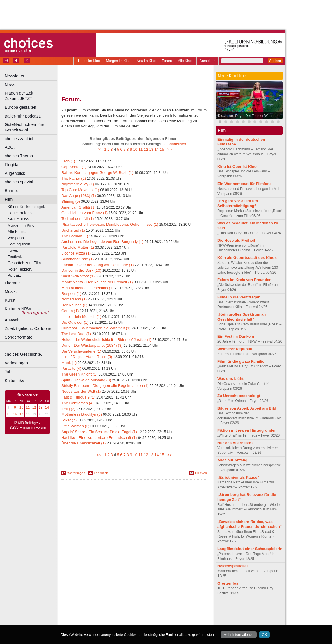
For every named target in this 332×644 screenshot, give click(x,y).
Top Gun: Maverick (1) (80, 190)
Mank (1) (69, 363)
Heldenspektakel (232, 566)
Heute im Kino (89, 61)
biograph (87, 616)
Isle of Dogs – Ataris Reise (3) (87, 357)
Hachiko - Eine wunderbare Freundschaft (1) (99, 438)
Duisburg (177, 621)
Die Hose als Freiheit (236, 240)
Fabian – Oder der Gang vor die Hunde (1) (98, 265)
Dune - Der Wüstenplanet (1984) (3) (92, 345)
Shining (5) (71, 201)
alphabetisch (175, 144)
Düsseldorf (160, 621)
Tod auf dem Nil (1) (78, 219)
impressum (131, 611)
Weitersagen (76, 473)
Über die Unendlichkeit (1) (84, 443)
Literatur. (13, 283)
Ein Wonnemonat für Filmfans (245, 184)
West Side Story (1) (78, 276)
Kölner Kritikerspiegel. (26, 207)
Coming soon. (19, 244)
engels (117, 616)
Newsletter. (15, 76)
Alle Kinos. (17, 232)
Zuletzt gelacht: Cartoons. (29, 328)
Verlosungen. (17, 363)
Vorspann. (16, 238)
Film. (9, 199)
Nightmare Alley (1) (78, 184)
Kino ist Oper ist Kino (237, 167)
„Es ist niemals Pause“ (238, 477)
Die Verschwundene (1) (81, 351)
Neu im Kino (146, 61)
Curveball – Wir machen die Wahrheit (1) (96, 328)
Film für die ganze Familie (241, 361)
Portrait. (14, 275)
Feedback (101, 473)
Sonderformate (18, 337)
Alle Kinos (186, 61)
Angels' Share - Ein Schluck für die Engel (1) (99, 432)
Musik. (11, 291)
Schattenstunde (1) (78, 259)
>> (168, 149)
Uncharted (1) (73, 230)
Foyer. (13, 250)
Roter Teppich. (20, 269)
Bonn (102, 621)
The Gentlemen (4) (78, 403)
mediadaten (181, 611)
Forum (167, 61)
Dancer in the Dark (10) (81, 270)
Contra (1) (70, 311)
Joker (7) (69, 420)
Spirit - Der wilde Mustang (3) (86, 380)
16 (15, 414)
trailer (134, 616)
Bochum (90, 621)
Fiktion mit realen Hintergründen (247, 430)
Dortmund (142, 621)
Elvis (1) (68, 161)
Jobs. (10, 372)
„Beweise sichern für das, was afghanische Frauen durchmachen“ (250, 524)
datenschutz (151, 611)
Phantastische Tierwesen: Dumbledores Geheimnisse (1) (110, 224)
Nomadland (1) (74, 299)
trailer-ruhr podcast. (23, 116)
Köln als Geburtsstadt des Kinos (247, 258)
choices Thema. (19, 156)
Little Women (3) (76, 426)
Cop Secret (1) (74, 167)
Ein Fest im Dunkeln (236, 336)
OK (264, 635)
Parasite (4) (71, 368)
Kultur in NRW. (18, 309)
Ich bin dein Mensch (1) (81, 317)
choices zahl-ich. (20, 139)
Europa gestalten (21, 107)
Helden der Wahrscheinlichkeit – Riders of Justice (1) (106, 340)
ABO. (10, 147)
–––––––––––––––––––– (28, 346)
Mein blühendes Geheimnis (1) (88, 288)
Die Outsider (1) (75, 322)
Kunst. (11, 300)
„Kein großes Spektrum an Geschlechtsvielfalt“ (242, 317)
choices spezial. (19, 182)
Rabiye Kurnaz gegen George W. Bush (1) (97, 173)
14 (47, 408)
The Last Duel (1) (76, 334)
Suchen (275, 61)
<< (100, 149)
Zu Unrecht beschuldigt (239, 396)
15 (9, 414)
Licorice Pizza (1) (76, 253)
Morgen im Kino (118, 61)
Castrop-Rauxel (120, 621)
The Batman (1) (75, 236)
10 (21, 408)
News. (10, 85)
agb (167, 611)
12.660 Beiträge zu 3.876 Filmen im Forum (28, 425)
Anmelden (207, 61)
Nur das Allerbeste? (235, 443)
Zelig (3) (68, 409)
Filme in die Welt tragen (239, 297)
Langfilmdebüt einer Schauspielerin (250, 549)
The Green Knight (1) (79, 374)
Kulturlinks (14, 380)
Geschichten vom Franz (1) (85, 213)
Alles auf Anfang (232, 460)
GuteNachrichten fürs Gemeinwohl (24, 127)
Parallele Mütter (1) (78, 247)
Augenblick (15, 173)
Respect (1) (71, 294)
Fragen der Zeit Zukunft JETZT (32, 96)
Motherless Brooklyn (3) (82, 414)
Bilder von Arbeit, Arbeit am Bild (247, 408)
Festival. (15, 257)
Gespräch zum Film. (25, 263)
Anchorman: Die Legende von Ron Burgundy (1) (102, 242)
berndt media (109, 611)
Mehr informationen (238, 635)
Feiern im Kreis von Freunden (244, 280)
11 (28, 408)
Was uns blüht (230, 379)
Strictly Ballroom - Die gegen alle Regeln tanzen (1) (105, 386)
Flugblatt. (13, 165)
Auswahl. (13, 320)
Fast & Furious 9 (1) (78, 397)
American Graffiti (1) (79, 207)
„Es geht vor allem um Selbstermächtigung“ (238, 203)
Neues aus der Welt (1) (81, 391)
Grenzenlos (228, 583)
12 (34, 408)
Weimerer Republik (235, 349)
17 (21, 414)
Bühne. (11, 191)
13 (41, 408)
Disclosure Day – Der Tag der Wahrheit (248, 116)
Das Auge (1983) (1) (79, 196)
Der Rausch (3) (74, 305)
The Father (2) (74, 178)
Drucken (201, 473)
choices (103, 616)
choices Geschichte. (23, 354)
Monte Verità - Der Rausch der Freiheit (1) (97, 282)
